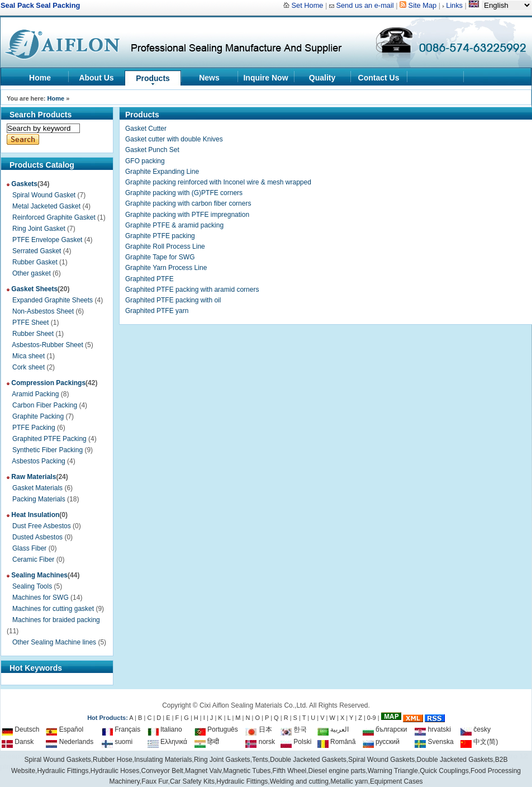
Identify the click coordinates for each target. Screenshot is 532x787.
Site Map (423, 5)
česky (476, 729)
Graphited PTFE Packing (49, 439)
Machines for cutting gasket (53, 609)
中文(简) (479, 742)
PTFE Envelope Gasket (47, 240)
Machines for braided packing (56, 620)
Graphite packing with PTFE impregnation (187, 215)
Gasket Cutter (146, 129)
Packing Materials (39, 499)
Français (121, 729)
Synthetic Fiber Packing (47, 450)
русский (381, 742)
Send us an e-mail (365, 5)
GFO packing (145, 161)
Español (65, 729)
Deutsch (20, 729)
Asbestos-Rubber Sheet (47, 345)
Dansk (18, 742)
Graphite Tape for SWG (160, 257)
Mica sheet (28, 356)
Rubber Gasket (35, 262)
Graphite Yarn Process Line (166, 268)
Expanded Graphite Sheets (53, 300)
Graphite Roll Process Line (165, 246)
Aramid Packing (35, 394)
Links (454, 5)
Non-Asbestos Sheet (43, 311)
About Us (96, 78)
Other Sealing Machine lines (54, 642)
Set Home (308, 5)
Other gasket (32, 273)
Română (337, 742)
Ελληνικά (167, 742)
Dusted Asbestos (37, 537)
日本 (258, 729)
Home (40, 78)
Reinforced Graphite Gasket (54, 217)
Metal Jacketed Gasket (46, 206)
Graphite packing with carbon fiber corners (188, 203)
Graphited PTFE (149, 279)
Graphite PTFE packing (160, 236)
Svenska (434, 742)
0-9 (372, 718)
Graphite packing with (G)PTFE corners (184, 193)
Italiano (165, 729)
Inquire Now (265, 78)
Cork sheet (28, 367)
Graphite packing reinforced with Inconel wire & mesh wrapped (218, 182)
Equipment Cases (396, 781)
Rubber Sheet (33, 334)
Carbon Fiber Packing (45, 405)
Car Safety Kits (192, 781)
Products (153, 78)
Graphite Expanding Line (162, 172)
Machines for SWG (41, 598)
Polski (296, 742)
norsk (260, 742)
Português (216, 729)
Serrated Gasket (37, 251)
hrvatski (433, 729)
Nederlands (70, 742)
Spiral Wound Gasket (44, 195)
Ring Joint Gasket (39, 229)
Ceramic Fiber (33, 560)
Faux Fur (155, 781)
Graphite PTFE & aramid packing (174, 225)
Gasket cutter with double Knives (174, 139)
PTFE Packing (34, 428)
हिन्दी (207, 742)
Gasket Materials (37, 488)
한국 (294, 729)
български (385, 729)
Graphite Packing (38, 416)
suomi (117, 742)
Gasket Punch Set (152, 150)
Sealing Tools (32, 586)
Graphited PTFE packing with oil (173, 300)
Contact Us (379, 78)
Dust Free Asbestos (42, 526)
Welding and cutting (299, 781)
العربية (333, 729)
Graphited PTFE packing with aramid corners (192, 290)
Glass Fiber (29, 548)
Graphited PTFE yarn (157, 311)
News (209, 78)
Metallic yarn (349, 781)
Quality (322, 78)
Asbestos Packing (38, 461)
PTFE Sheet (30, 323)
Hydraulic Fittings (242, 781)
